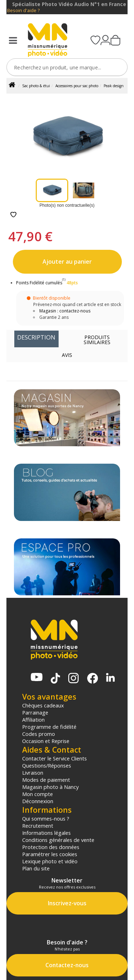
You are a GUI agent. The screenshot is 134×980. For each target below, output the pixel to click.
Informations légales (46, 833)
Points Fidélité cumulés (39, 283)
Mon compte (38, 794)
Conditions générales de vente (58, 840)
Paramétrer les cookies (50, 854)
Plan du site (36, 868)
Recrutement (38, 826)
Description (36, 337)
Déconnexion (38, 801)
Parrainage (35, 712)
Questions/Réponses (47, 765)
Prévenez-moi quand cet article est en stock (77, 304)
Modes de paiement (46, 780)
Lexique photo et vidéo (50, 861)
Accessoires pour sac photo (77, 86)
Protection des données (51, 847)
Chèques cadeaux (43, 705)
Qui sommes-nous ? (46, 818)
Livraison (33, 773)
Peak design (114, 86)
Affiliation (33, 720)
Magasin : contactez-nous (65, 311)
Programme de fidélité (49, 727)
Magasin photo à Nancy (50, 787)
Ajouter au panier (67, 262)
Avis (67, 355)
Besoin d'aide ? (23, 10)
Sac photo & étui (36, 86)
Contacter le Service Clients (54, 758)
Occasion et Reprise (46, 741)
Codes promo (39, 734)
